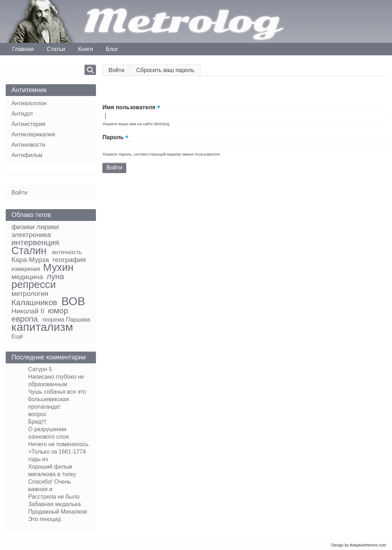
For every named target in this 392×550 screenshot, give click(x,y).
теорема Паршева (66, 320)
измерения (26, 269)
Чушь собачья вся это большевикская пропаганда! (57, 399)
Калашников (34, 302)
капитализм (42, 327)
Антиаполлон (29, 103)
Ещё (17, 336)
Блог (112, 49)
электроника (31, 235)
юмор (58, 311)
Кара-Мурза (30, 260)
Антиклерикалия (33, 134)
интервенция (35, 243)
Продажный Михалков (58, 512)
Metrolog (182, 21)
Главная (23, 49)
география (69, 260)
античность (67, 252)
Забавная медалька (54, 504)
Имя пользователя (129, 107)
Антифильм (27, 155)
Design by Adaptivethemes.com (359, 545)
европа (25, 319)
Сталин (29, 251)
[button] (108, 91)
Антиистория (28, 124)
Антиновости (28, 145)
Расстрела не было (54, 497)
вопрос (37, 414)
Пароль (113, 138)
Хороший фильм (50, 467)
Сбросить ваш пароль (165, 70)
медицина (27, 277)
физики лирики (35, 227)
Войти (119, 72)
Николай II (28, 311)
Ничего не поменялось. (59, 444)
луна (55, 276)
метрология (30, 294)
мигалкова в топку (52, 474)
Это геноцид (45, 519)
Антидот (22, 114)
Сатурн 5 (40, 369)
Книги (86, 49)
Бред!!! (37, 422)
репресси (34, 284)
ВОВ (73, 301)
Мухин (58, 267)
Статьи (56, 49)
